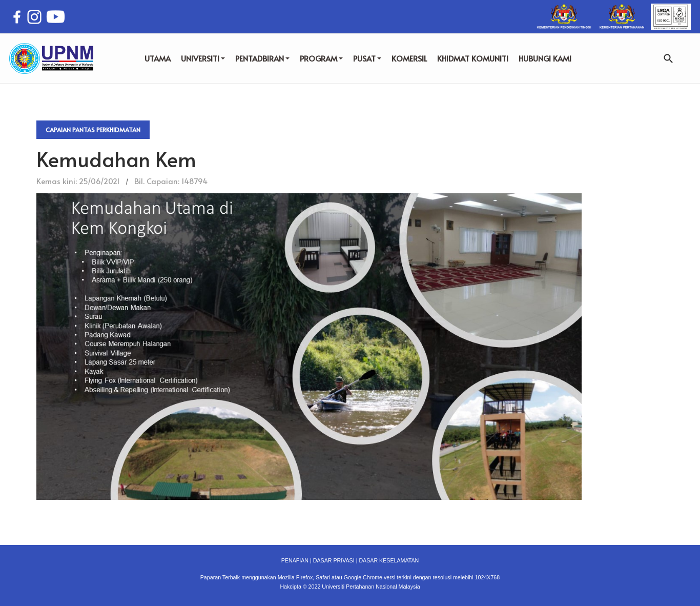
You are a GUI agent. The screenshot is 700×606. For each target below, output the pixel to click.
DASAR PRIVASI (334, 560)
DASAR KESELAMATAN (389, 560)
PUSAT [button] (367, 58)
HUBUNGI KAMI (545, 58)
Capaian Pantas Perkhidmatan (93, 130)
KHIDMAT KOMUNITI (473, 58)
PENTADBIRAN (262, 58)
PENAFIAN (295, 560)
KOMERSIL (409, 58)
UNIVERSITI (203, 58)
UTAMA (158, 58)
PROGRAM (321, 58)
